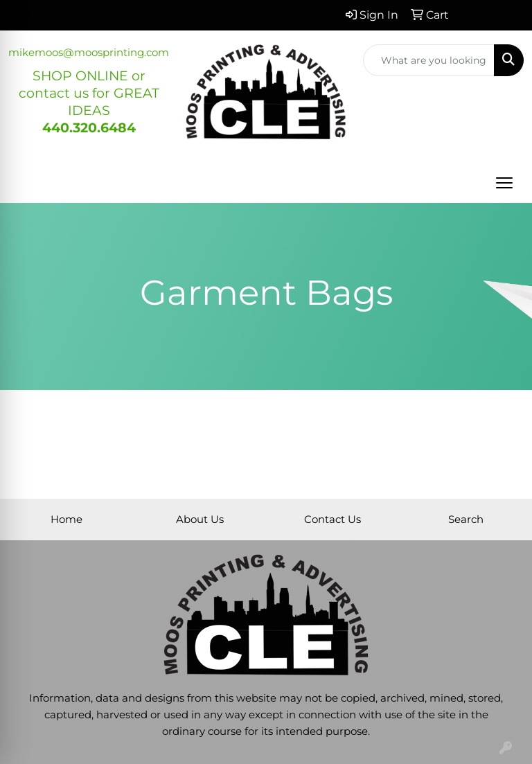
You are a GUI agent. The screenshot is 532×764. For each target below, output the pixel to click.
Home (66, 519)
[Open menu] (504, 183)
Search (466, 519)
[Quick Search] (429, 60)
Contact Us (332, 519)
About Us (200, 519)
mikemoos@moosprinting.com (89, 53)
